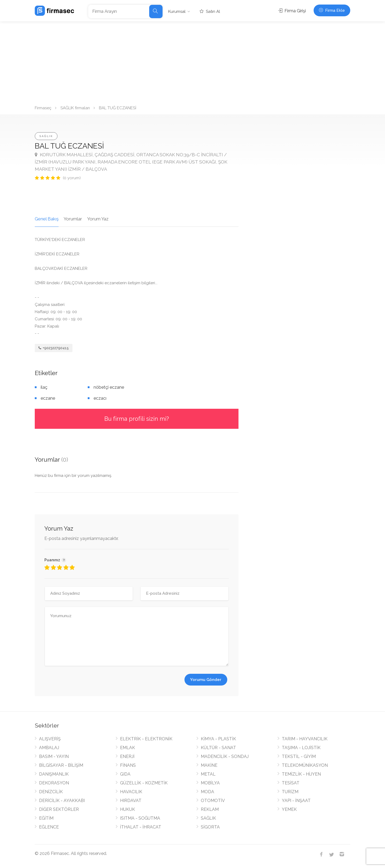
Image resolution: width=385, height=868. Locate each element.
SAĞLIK (46, 136)
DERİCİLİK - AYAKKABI (62, 801)
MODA (207, 792)
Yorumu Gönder (206, 680)
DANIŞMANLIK (54, 774)
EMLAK (128, 748)
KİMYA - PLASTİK (218, 739)
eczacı (100, 398)
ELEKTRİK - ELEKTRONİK (146, 739)
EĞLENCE (49, 827)
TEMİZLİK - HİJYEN (301, 774)
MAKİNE (209, 765)
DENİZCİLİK (51, 792)
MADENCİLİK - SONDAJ (225, 756)
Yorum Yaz (98, 219)
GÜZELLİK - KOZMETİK (144, 783)
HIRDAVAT (131, 801)
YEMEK (289, 809)
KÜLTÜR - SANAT (218, 748)
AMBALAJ (49, 748)
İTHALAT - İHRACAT (141, 827)
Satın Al (210, 11)
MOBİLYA (210, 783)
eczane (48, 398)
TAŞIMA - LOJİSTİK (301, 748)
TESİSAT (291, 783)
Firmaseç (43, 108)
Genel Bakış (47, 219)
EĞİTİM (46, 818)
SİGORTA (210, 827)
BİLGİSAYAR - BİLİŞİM (61, 765)
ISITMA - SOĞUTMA (140, 818)
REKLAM (210, 809)
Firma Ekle (332, 10)
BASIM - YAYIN (54, 756)
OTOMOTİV (213, 801)
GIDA (125, 774)
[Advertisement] (192, 61)
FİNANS (128, 765)
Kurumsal (177, 11)
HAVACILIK (131, 792)
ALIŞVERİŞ (50, 739)
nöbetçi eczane (109, 387)
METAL (208, 774)
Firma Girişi (292, 11)
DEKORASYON (54, 783)
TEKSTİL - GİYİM (299, 756)
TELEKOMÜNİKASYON (305, 765)
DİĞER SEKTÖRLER (59, 809)
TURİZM (290, 792)
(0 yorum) (72, 178)
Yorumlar (73, 219)
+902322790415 (54, 348)
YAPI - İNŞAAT (296, 801)
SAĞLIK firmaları (75, 108)
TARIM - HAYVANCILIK (305, 739)
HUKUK (128, 809)
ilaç (44, 387)
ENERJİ (127, 756)
